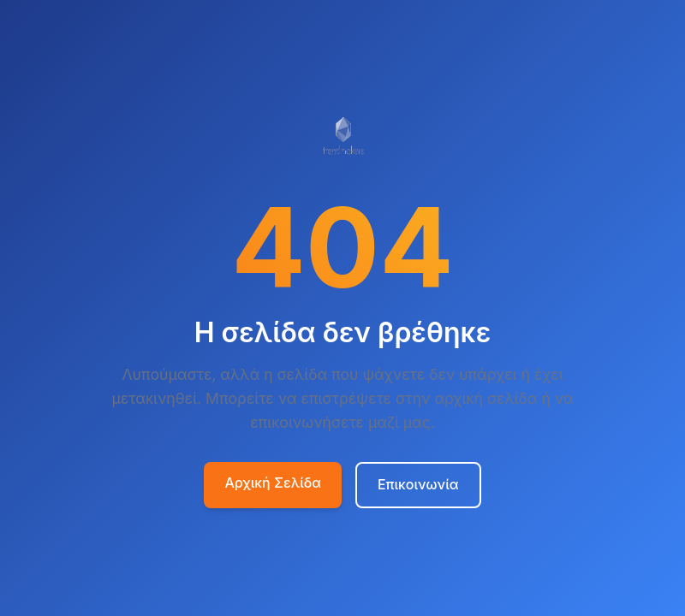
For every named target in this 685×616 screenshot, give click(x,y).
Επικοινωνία (418, 484)
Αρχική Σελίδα (272, 483)
